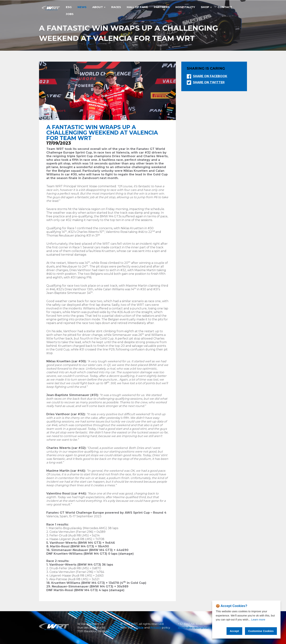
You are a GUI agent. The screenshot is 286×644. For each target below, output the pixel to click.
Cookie (138, 627)
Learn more (258, 619)
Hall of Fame (137, 7)
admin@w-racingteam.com (198, 627)
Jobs (70, 14)
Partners (162, 7)
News (82, 7)
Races (116, 7)
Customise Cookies (261, 631)
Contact (225, 7)
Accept (234, 631)
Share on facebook (210, 76)
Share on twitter (209, 82)
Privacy (156, 627)
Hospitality (185, 7)
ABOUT (99, 7)
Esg (69, 7)
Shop (206, 7)
